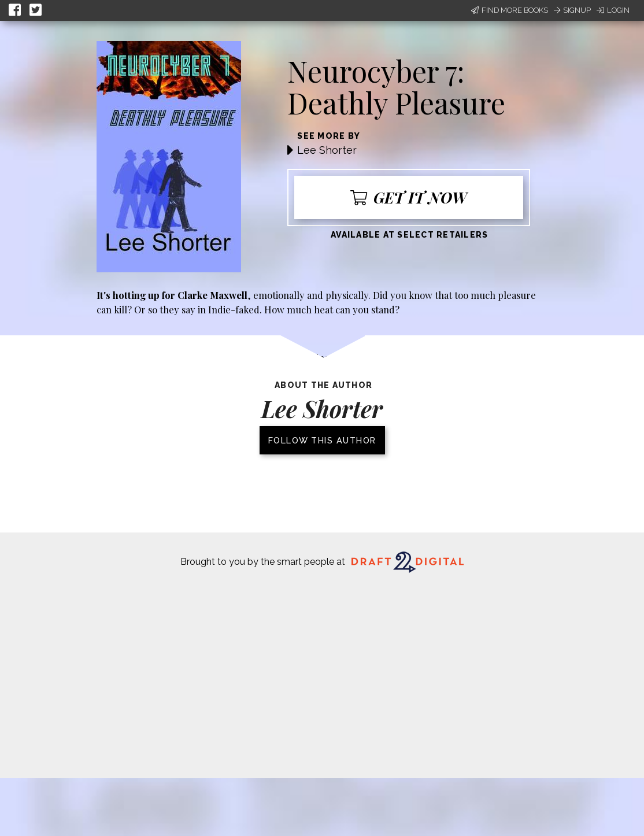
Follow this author (322, 440)
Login (613, 10)
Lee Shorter (327, 150)
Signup (572, 10)
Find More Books (510, 10)
